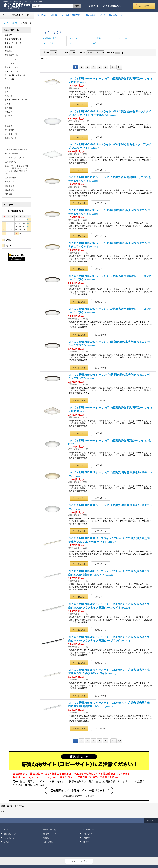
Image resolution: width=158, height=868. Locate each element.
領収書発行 (10, 190)
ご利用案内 (10, 130)
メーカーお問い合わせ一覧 (16, 150)
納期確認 (9, 194)
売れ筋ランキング (49, 834)
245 (113, 67)
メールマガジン (11, 134)
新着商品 (46, 838)
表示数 (47, 52)
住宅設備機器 (10, 178)
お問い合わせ (10, 138)
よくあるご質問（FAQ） (15, 158)
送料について (10, 162)
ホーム (6, 830)
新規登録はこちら (113, 6)
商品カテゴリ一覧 (49, 830)
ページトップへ (152, 820)
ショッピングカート (11, 838)
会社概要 (9, 126)
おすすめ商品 (48, 842)
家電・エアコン (11, 182)
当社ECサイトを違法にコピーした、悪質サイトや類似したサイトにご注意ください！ (16, 170)
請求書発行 (10, 186)
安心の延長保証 (11, 154)
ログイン (95, 6)
